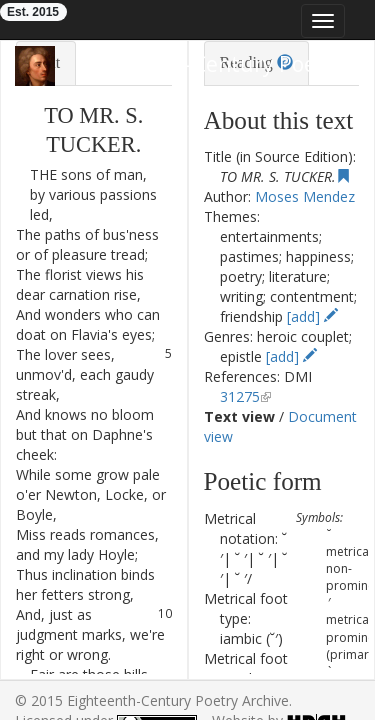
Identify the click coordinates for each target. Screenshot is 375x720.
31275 (240, 396)
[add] (312, 316)
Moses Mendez (305, 196)
